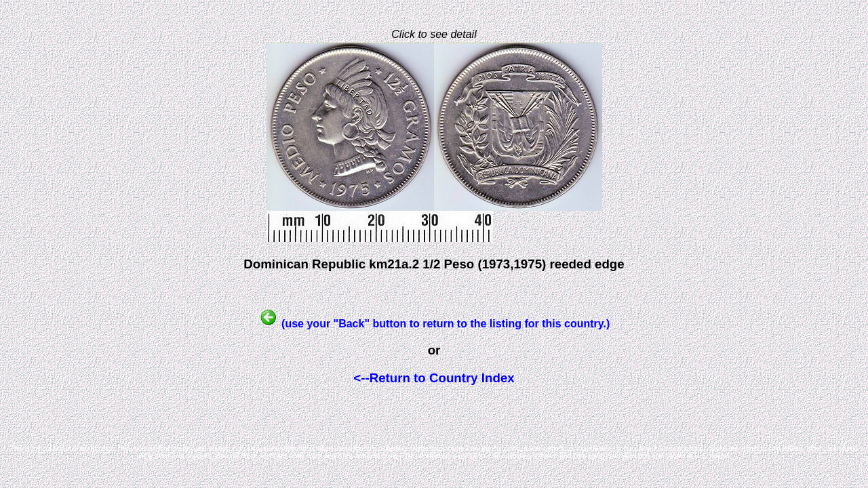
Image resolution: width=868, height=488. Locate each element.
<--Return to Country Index (434, 378)
